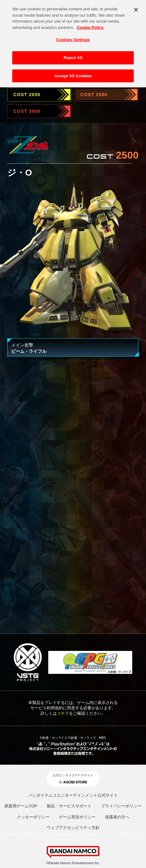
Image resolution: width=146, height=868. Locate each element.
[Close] (136, 8)
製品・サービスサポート (69, 806)
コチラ (63, 713)
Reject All (73, 55)
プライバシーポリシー (121, 806)
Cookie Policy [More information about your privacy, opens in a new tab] (90, 25)
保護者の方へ (117, 817)
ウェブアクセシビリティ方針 (73, 828)
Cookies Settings (73, 38)
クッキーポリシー (33, 817)
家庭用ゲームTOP (21, 806)
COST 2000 (27, 95)
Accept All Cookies (73, 73)
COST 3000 (27, 111)
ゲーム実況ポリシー (77, 817)
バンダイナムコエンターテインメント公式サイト (73, 795)
